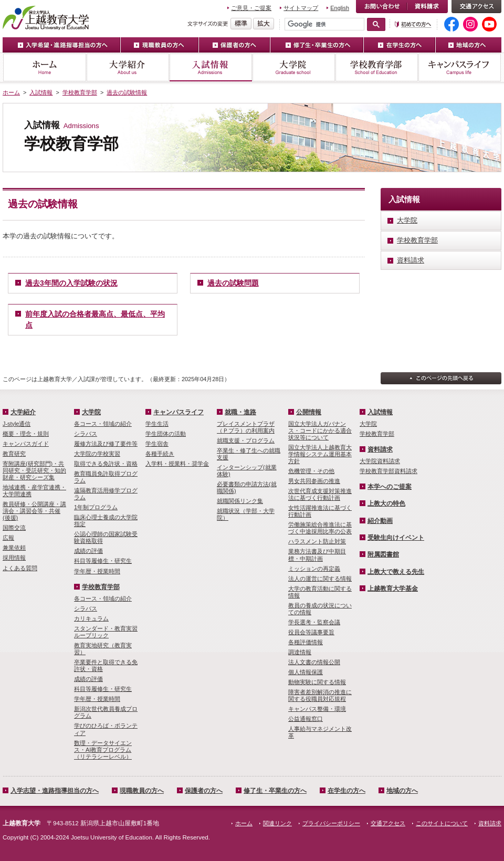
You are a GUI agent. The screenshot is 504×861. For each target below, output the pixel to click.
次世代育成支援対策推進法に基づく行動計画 (320, 494)
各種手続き (160, 454)
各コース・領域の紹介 (103, 424)
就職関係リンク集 (240, 501)
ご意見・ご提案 (251, 8)
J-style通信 (17, 424)
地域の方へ (469, 45)
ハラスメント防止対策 (317, 541)
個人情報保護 (306, 672)
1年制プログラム (96, 507)
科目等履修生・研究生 (103, 561)
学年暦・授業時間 (97, 571)
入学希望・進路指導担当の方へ (62, 45)
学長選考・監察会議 (314, 622)
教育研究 (14, 454)
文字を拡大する (264, 24)
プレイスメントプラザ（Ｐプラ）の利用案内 (246, 427)
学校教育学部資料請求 (388, 471)
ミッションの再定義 (314, 569)
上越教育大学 (46, 17)
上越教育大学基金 (393, 589)
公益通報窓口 (306, 719)
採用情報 (14, 558)
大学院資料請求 (380, 461)
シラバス (86, 434)
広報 (8, 538)
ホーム (44, 67)
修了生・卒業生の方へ (317, 45)
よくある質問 (20, 568)
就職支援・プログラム (246, 440)
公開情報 (309, 412)
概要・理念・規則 (26, 434)
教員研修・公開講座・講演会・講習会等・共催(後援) (34, 511)
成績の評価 (88, 551)
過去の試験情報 (127, 92)
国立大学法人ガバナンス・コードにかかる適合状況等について (320, 430)
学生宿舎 (157, 444)
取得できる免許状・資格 (106, 464)
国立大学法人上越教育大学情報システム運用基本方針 (320, 454)
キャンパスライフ (460, 67)
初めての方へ (413, 24)
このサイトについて (442, 823)
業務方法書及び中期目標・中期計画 (317, 555)
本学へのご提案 (390, 487)
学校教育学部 (376, 67)
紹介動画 (380, 521)
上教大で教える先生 (396, 572)
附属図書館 (383, 554)
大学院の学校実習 (97, 454)
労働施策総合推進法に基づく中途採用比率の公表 (320, 528)
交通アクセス (476, 7)
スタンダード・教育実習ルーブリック (106, 632)
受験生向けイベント (396, 538)
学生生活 (157, 424)
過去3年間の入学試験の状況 (71, 283)
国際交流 (14, 528)
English (340, 8)
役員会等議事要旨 (311, 632)
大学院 (293, 67)
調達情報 (300, 652)
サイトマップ (301, 8)
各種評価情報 (306, 642)
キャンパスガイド (26, 444)
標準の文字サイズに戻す (241, 24)
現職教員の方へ (160, 45)
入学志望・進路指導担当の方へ (55, 791)
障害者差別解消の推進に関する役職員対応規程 (320, 695)
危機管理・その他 (311, 471)
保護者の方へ (235, 45)
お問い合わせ (381, 7)
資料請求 (427, 7)
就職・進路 (240, 412)
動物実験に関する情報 (317, 682)
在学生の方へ (400, 45)
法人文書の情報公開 (314, 662)
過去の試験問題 (233, 283)
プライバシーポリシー (331, 823)
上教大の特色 (386, 503)
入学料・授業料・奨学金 (177, 464)
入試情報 (211, 67)
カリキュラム (91, 618)
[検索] (324, 24)
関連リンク (277, 823)
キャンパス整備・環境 (317, 709)
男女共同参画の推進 (314, 481)
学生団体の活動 (166, 434)
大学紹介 (128, 67)
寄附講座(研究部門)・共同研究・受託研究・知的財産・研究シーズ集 (34, 470)
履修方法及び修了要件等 (106, 444)
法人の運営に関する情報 (320, 579)
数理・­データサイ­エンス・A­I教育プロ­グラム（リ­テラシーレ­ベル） (103, 750)
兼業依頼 (14, 548)
